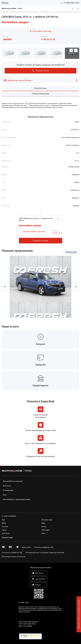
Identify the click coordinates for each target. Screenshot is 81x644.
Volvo (43, 533)
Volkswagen (46, 530)
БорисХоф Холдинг (31, 622)
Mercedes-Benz (47, 520)
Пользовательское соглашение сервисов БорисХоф (45, 552)
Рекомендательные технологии (14, 556)
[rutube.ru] (10, 547)
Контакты (7, 486)
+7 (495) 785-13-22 (71, 3)
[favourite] (67, 9)
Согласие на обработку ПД (12, 552)
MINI (43, 523)
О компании (8, 490)
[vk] (3, 547)
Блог (5, 495)
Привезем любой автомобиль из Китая (79, 614)
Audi (3, 520)
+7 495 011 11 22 (48, 39)
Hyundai (5, 526)
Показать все (71, 252)
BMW (4, 523)
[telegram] (17, 547)
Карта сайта (26, 547)
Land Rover (6, 533)
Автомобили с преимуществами (17, 499)
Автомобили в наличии (13, 481)
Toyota (44, 526)
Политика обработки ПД (44, 547)
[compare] (72, 9)
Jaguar (4, 530)
